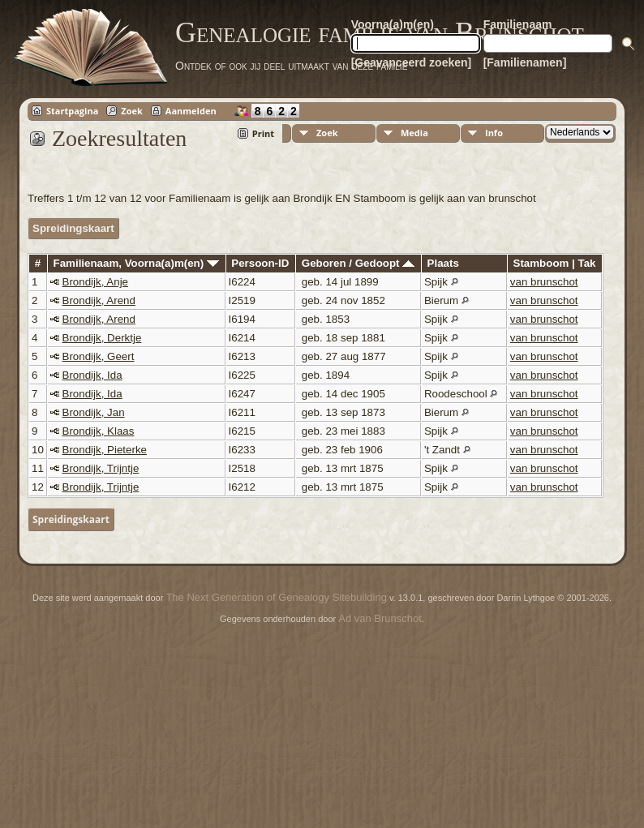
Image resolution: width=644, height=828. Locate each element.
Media (414, 133)
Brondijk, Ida (92, 375)
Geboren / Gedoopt (358, 263)
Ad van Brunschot (380, 618)
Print (263, 133)
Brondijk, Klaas (99, 431)
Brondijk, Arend (99, 300)
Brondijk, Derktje (102, 338)
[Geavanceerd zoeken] (412, 62)
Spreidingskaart (73, 228)
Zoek (132, 111)
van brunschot (544, 282)
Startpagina (72, 111)
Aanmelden (191, 111)
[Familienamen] (525, 62)
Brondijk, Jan (94, 412)
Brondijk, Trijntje (101, 468)
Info (494, 133)
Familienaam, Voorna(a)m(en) (136, 263)
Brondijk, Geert (99, 356)
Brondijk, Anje (96, 282)
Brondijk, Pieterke (105, 450)
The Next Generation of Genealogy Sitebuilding (276, 597)
